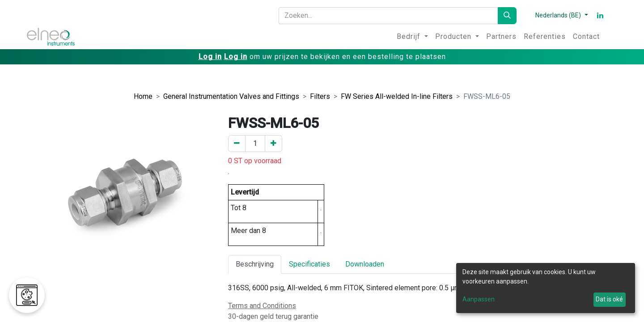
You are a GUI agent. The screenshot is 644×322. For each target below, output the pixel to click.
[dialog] (546, 288)
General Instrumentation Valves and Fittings (231, 96)
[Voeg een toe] (273, 144)
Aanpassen (479, 299)
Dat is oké (609, 299)
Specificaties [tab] (309, 264)
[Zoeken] (507, 16)
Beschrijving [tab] (255, 264)
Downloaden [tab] (365, 264)
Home (143, 96)
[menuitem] (412, 37)
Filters (320, 96)
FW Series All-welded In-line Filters (397, 96)
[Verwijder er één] (237, 144)
